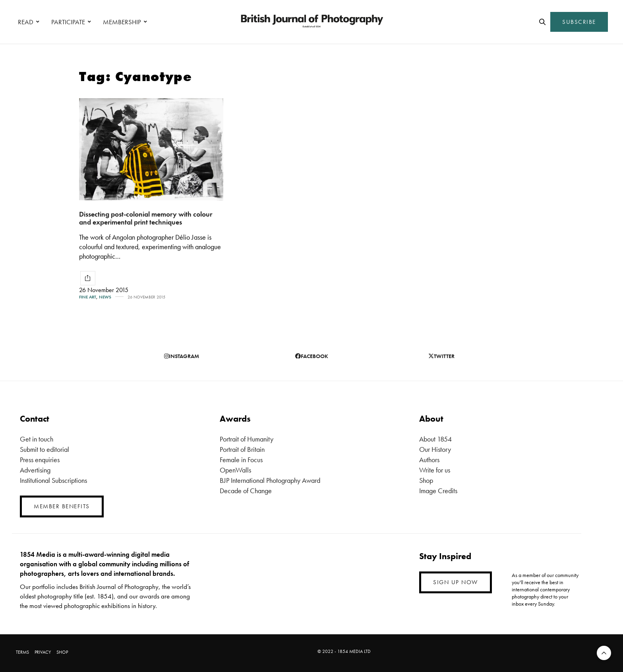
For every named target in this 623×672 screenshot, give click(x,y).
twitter (441, 356)
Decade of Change (246, 491)
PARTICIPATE (68, 22)
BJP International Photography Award (270, 480)
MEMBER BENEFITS (62, 506)
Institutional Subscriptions (53, 480)
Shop (426, 480)
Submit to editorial (44, 449)
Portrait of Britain (242, 449)
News (105, 297)
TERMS (22, 652)
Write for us (435, 470)
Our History (435, 449)
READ (26, 22)
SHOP (62, 652)
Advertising (35, 470)
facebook (312, 356)
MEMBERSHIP (122, 22)
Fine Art (88, 297)
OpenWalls (235, 470)
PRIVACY (43, 652)
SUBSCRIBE (579, 22)
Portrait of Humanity (247, 439)
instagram (182, 356)
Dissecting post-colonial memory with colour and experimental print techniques (146, 218)
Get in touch (37, 439)
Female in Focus (241, 460)
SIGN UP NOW (456, 582)
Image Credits (438, 491)
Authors (429, 460)
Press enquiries (40, 460)
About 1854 (435, 439)
